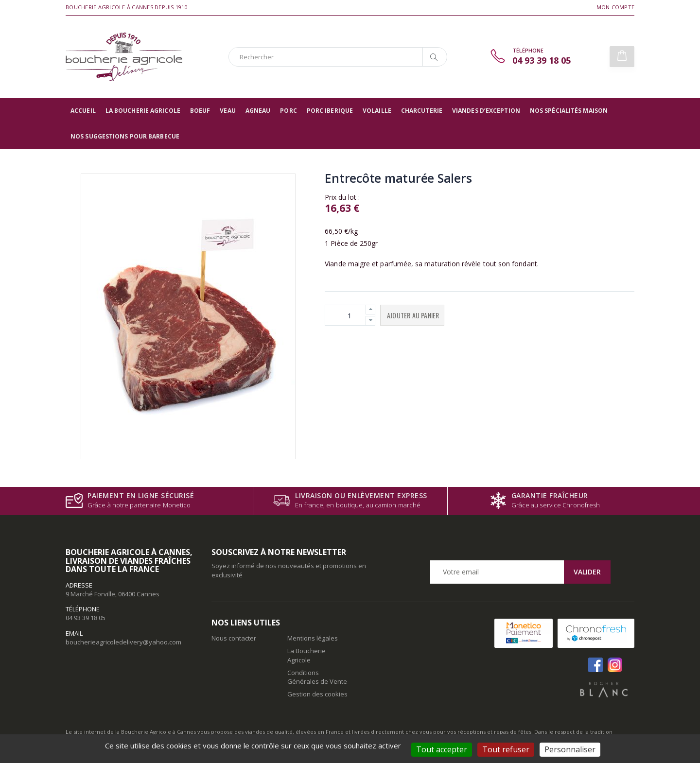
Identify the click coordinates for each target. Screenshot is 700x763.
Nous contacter (234, 638)
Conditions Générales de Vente (317, 677)
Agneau (258, 111)
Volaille (377, 111)
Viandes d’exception (486, 111)
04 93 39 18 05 (86, 618)
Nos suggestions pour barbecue (125, 136)
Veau (227, 111)
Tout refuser (506, 749)
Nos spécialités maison (569, 111)
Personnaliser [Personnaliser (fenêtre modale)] (570, 749)
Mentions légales (313, 638)
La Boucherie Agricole (143, 111)
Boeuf (200, 111)
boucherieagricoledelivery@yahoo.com (123, 642)
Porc (288, 111)
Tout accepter (442, 749)
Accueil (83, 111)
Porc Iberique (330, 111)
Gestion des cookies (317, 694)
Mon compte (616, 7)
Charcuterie (422, 111)
